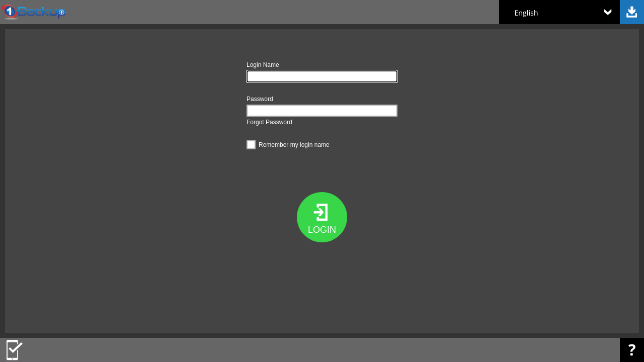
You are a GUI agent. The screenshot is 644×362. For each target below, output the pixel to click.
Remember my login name (288, 144)
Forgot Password (269, 122)
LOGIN (322, 230)
